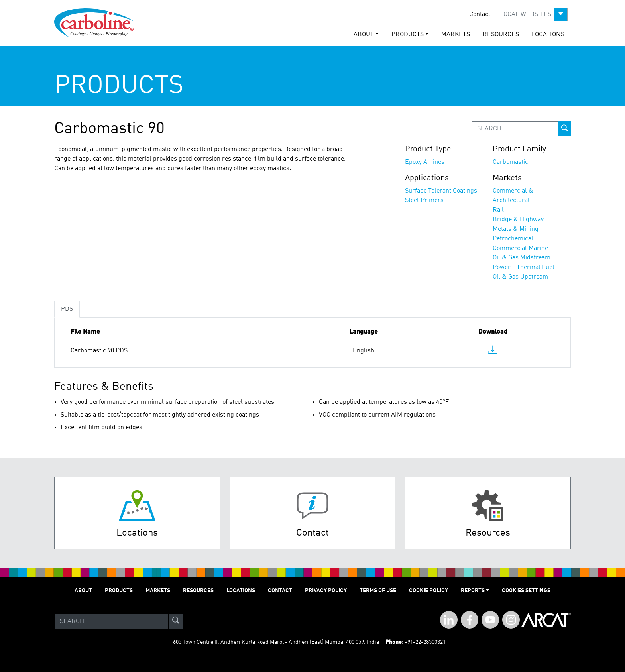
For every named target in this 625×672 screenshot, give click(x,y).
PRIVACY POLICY (326, 591)
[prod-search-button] (564, 129)
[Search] (111, 621)
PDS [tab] (67, 309)
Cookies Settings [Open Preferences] (526, 591)
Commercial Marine (520, 248)
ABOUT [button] (364, 35)
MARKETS (456, 35)
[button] (532, 14)
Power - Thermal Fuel (524, 267)
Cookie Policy (428, 591)
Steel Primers (424, 200)
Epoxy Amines (425, 162)
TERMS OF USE (378, 591)
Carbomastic (510, 162)
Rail (498, 210)
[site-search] (176, 621)
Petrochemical (513, 239)
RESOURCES (501, 35)
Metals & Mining (516, 229)
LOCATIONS (548, 35)
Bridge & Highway (518, 220)
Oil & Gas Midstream (522, 258)
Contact (480, 14)
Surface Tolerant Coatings (441, 191)
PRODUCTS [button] (408, 35)
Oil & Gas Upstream (520, 277)
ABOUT (83, 591)
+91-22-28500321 (425, 642)
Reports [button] (473, 591)
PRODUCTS (119, 591)
